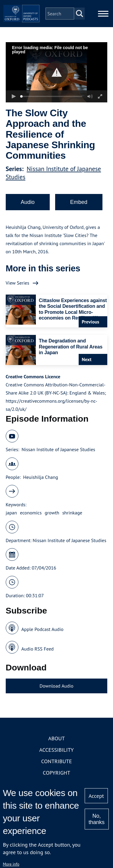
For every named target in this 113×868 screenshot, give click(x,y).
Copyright (56, 773)
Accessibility (56, 750)
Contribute (56, 761)
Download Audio (56, 686)
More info (11, 864)
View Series (17, 283)
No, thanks (97, 819)
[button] (56, 72)
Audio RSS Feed (38, 649)
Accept (96, 796)
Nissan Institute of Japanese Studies (58, 449)
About (56, 738)
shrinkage (72, 513)
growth (52, 513)
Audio (28, 202)
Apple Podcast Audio (42, 629)
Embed (79, 202)
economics (31, 513)
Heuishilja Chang (41, 477)
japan (11, 513)
